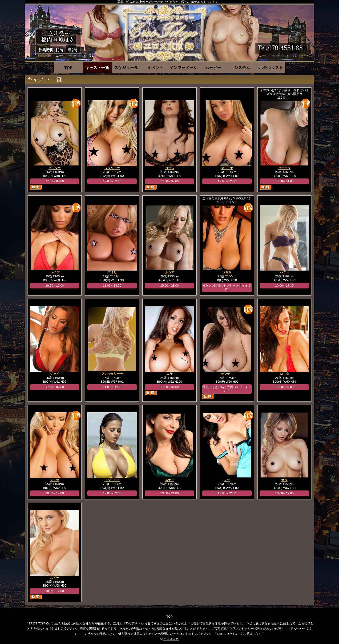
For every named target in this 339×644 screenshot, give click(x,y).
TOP (68, 68)
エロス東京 (171, 639)
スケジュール (126, 68)
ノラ (227, 480)
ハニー (285, 272)
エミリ (112, 272)
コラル (170, 168)
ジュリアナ (112, 168)
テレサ (55, 480)
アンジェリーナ (112, 374)
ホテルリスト (271, 68)
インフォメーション (184, 68)
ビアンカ (55, 168)
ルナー (170, 480)
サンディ (227, 374)
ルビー (55, 578)
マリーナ (227, 168)
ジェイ (55, 374)
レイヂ (55, 272)
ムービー (213, 68)
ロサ (169, 374)
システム (242, 68)
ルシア (170, 272)
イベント (155, 68)
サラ (284, 480)
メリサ (227, 272)
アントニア (112, 480)
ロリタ (285, 374)
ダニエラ (284, 168)
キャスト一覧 (97, 68)
